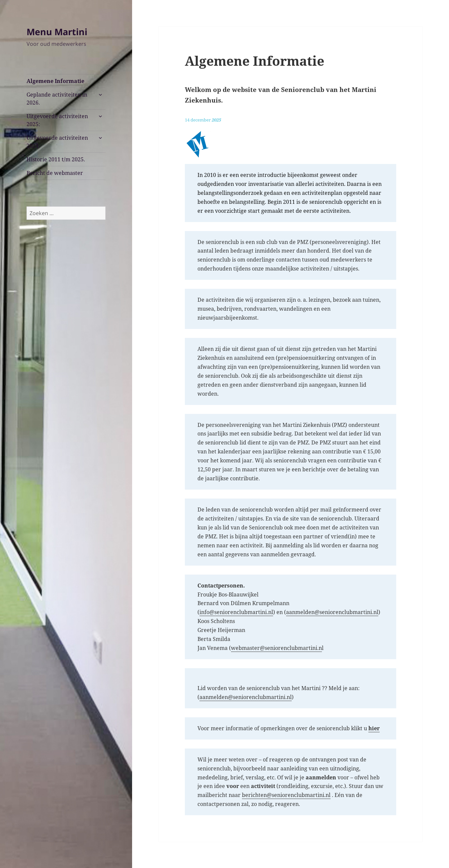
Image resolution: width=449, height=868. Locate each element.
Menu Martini (57, 32)
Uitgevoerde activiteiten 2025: (57, 120)
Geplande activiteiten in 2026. (57, 99)
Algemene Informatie (55, 81)
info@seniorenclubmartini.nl (236, 612)
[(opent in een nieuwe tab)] (374, 728)
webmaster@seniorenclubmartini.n (276, 648)
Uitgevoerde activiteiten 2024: (57, 142)
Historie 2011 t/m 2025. (56, 159)
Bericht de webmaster (55, 173)
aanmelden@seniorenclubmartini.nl (332, 612)
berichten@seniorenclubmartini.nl (286, 795)
